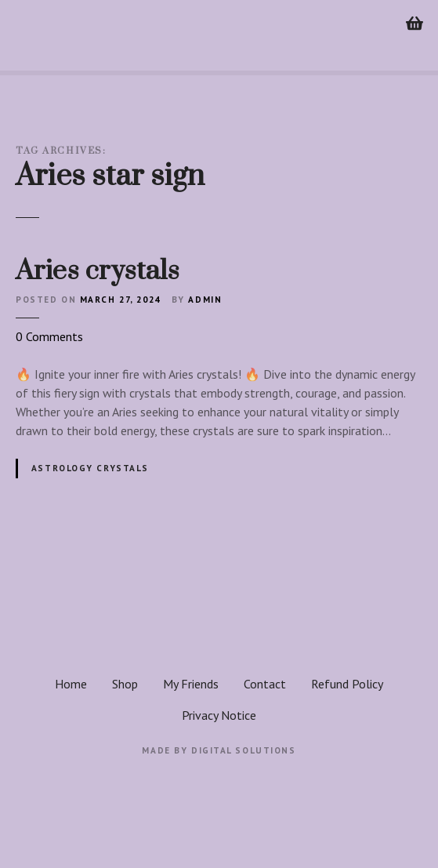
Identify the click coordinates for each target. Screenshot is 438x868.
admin (205, 300)
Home (71, 684)
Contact (265, 684)
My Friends (191, 684)
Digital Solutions (244, 750)
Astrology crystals (90, 468)
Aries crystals (98, 271)
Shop (125, 684)
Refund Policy (347, 684)
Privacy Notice (219, 715)
